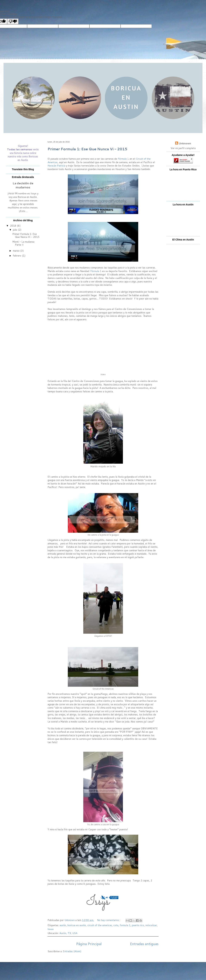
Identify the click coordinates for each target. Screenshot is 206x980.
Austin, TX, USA (68, 933)
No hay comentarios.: (109, 920)
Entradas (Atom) (72, 951)
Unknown (185, 143)
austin (63, 925)
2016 (14, 226)
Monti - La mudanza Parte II (23, 243)
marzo (17, 251)
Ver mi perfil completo (183, 148)
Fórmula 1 (123, 159)
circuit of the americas (100, 925)
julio (15, 230)
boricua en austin (77, 925)
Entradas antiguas (144, 944)
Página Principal (89, 944)
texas (51, 929)
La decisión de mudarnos (23, 185)
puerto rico (138, 925)
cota (116, 925)
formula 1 (125, 925)
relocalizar (151, 925)
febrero (17, 256)
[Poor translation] (13, 21)
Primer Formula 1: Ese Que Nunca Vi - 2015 (87, 149)
